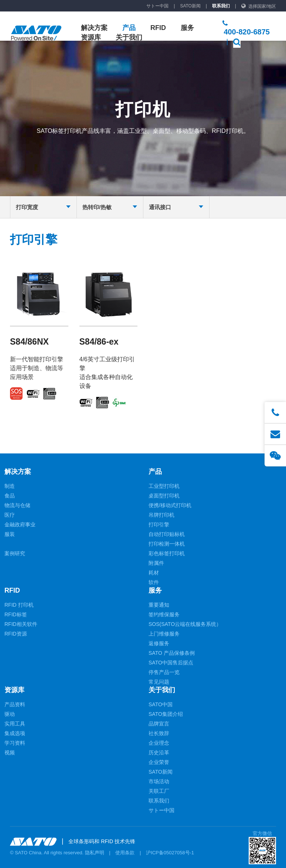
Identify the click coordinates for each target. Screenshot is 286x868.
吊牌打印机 (161, 515)
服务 (187, 28)
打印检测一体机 (167, 544)
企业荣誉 (159, 762)
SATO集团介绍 (166, 714)
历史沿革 (159, 753)
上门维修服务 (164, 634)
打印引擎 (159, 525)
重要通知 (159, 605)
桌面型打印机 (164, 496)
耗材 (154, 573)
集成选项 (15, 733)
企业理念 (159, 743)
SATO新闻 (190, 6)
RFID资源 (16, 634)
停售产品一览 (164, 672)
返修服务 (159, 643)
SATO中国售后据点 (171, 663)
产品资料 (15, 704)
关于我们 (129, 37)
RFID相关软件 (21, 624)
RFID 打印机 (19, 605)
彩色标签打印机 (167, 553)
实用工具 (15, 724)
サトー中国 (157, 6)
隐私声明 (95, 853)
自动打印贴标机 (167, 534)
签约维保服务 (164, 614)
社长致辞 (159, 733)
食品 (10, 496)
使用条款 (125, 853)
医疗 (10, 515)
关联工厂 (159, 791)
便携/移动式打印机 (170, 505)
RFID (158, 28)
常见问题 (159, 682)
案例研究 (15, 553)
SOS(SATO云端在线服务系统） (185, 624)
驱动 (10, 714)
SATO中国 (161, 704)
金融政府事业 (20, 525)
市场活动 (159, 781)
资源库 (91, 37)
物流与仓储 (17, 505)
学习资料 (15, 743)
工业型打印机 (164, 486)
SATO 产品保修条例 (172, 653)
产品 (129, 28)
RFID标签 (16, 614)
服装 (10, 534)
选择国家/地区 (262, 6)
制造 (10, 486)
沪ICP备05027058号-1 (170, 853)
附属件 (156, 563)
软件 (154, 582)
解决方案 (94, 28)
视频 (10, 753)
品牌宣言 (159, 724)
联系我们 (221, 6)
